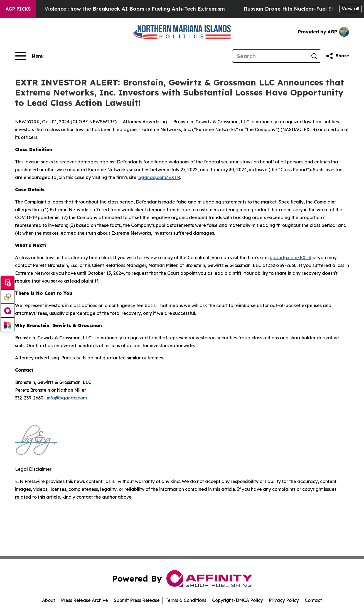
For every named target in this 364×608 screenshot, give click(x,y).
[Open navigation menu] (29, 56)
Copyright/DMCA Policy (238, 600)
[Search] (270, 56)
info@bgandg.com (67, 398)
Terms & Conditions (186, 600)
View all (351, 9)
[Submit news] (8, 283)
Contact (313, 600)
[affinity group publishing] (8, 311)
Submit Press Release (137, 600)
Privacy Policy (284, 600)
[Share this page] (337, 56)
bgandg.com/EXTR (159, 177)
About (49, 600)
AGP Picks (18, 9)
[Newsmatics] (8, 325)
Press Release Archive (84, 600)
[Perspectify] (8, 297)
